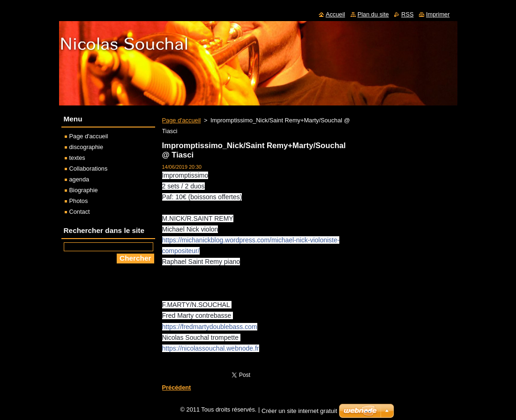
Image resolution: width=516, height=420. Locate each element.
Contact (80, 212)
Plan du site (373, 14)
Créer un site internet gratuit (299, 413)
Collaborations (89, 169)
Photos (79, 201)
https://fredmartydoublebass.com (210, 327)
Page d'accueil (182, 120)
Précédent (177, 387)
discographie (86, 147)
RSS (407, 14)
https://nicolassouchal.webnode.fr (211, 348)
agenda (79, 179)
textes (77, 158)
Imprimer (438, 14)
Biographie (84, 190)
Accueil (335, 14)
